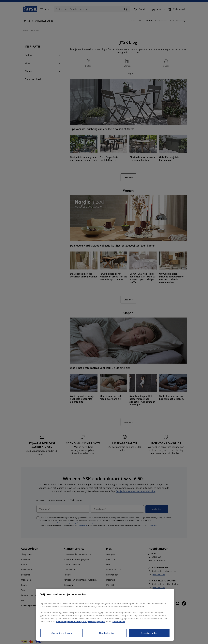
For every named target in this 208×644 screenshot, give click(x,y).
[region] (105, 615)
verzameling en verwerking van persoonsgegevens (80, 622)
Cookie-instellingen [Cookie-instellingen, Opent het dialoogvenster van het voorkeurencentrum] (62, 633)
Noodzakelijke (107, 633)
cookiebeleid (119, 622)
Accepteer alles (149, 633)
